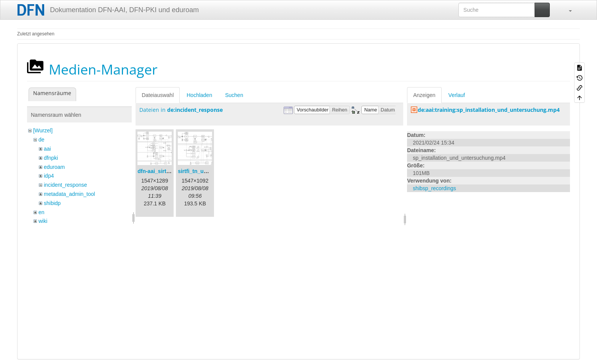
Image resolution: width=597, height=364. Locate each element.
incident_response (65, 185)
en (42, 212)
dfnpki (51, 158)
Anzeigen (424, 95)
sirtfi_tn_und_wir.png (205, 171)
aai (47, 149)
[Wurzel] (43, 130)
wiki (43, 221)
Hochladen (199, 95)
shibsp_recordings (434, 188)
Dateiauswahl (158, 95)
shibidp (52, 203)
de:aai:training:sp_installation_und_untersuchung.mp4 (489, 110)
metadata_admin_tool (69, 194)
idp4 (49, 176)
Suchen (234, 95)
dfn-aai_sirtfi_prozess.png (171, 171)
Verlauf (457, 95)
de (42, 140)
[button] (567, 10)
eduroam (54, 167)
